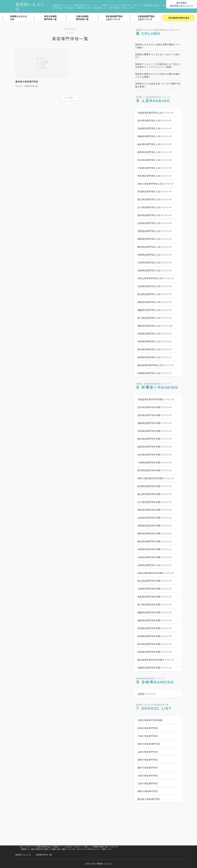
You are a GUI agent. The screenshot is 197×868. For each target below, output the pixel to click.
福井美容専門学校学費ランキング (155, 510)
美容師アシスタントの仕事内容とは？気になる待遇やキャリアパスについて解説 (158, 66)
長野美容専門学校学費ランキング (155, 526)
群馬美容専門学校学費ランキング (155, 447)
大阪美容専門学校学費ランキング (155, 557)
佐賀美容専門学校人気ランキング (155, 334)
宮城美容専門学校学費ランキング (155, 415)
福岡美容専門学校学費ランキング (155, 620)
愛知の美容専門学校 (148, 768)
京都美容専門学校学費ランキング (155, 549)
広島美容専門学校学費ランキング (155, 589)
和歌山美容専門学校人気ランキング (156, 278)
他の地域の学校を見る (179, 18)
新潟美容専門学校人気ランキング (155, 191)
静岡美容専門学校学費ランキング (155, 533)
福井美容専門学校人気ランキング (155, 215)
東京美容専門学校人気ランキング (114, 18)
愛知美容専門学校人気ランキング (155, 247)
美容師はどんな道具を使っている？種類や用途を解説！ (158, 85)
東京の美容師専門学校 (149, 744)
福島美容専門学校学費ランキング (155, 423)
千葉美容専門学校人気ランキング (155, 168)
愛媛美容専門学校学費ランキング (155, 612)
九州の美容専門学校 (148, 783)
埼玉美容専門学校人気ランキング (155, 160)
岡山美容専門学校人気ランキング (155, 294)
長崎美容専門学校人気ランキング (155, 341)
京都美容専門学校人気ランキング (155, 255)
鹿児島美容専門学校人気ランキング (156, 365)
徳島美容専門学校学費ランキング (155, 597)
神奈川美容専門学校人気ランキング (156, 184)
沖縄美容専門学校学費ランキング (155, 668)
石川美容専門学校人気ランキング (155, 207)
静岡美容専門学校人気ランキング (155, 239)
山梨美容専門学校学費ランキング (155, 518)
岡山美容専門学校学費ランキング (155, 581)
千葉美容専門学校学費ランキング (155, 462)
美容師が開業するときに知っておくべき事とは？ (158, 56)
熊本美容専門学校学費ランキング (155, 644)
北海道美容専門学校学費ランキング (156, 399)
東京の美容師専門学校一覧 (50, 18)
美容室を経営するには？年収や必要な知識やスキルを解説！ (158, 75)
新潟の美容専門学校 (148, 728)
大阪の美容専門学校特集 (150, 720)
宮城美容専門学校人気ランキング (155, 128)
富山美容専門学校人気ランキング (155, 199)
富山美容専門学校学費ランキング (155, 494)
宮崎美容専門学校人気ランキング (155, 357)
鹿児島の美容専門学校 (149, 799)
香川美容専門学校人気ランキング (155, 318)
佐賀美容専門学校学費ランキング (155, 636)
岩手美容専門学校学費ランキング (155, 407)
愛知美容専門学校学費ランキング (155, 541)
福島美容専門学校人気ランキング (155, 136)
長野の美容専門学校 (148, 760)
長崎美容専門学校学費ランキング (155, 628)
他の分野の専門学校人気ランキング (182, 4)
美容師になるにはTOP (18, 18)
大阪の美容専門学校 (148, 775)
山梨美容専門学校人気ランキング (155, 223)
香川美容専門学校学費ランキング (155, 604)
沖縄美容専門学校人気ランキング (155, 373)
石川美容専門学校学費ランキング (155, 502)
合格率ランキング (147, 694)
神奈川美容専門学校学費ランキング (156, 478)
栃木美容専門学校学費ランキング (155, 439)
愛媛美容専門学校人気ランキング (155, 310)
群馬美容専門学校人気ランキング (155, 152)
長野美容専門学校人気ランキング (155, 231)
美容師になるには (32, 7)
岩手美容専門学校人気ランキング (155, 120)
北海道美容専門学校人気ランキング (156, 113)
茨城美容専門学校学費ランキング (155, 431)
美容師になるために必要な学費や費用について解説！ (158, 46)
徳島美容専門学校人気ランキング (155, 302)
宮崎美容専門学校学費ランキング (155, 652)
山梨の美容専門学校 (148, 752)
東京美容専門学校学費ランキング (155, 470)
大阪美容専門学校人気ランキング (146, 18)
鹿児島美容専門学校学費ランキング (156, 660)
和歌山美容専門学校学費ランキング (156, 573)
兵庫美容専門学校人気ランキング (155, 270)
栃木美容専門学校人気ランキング (155, 144)
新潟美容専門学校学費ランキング (155, 486)
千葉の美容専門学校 (148, 736)
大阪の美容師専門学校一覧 (82, 18)
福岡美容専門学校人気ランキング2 (155, 326)
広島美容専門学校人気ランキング (155, 286)
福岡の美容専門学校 (148, 791)
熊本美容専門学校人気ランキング (155, 349)
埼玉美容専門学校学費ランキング (155, 455)
